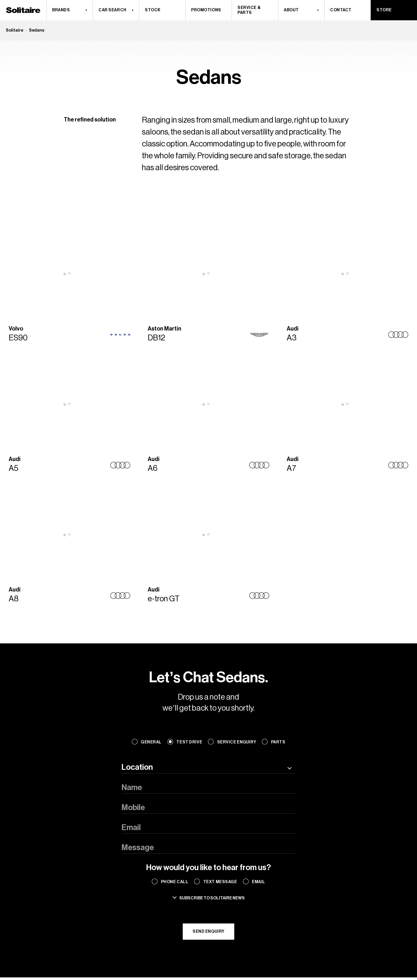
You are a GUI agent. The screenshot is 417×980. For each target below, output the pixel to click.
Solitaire (14, 30)
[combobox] (209, 767)
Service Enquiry (237, 742)
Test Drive (189, 742)
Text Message (220, 882)
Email (259, 882)
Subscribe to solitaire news (212, 898)
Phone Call (175, 882)
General (151, 742)
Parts (278, 742)
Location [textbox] (137, 767)
